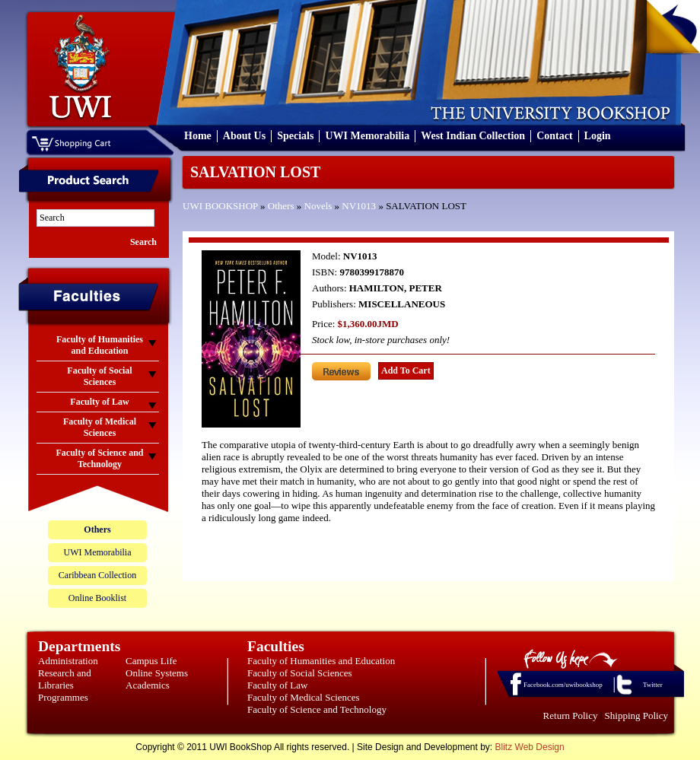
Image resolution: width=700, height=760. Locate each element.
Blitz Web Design (530, 747)
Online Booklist (97, 598)
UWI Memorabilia (367, 136)
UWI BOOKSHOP (220, 206)
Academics (148, 685)
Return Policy (571, 715)
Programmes (63, 697)
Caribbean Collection (97, 575)
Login (598, 136)
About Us (244, 136)
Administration (68, 661)
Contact (554, 136)
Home (198, 136)
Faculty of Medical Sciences (304, 697)
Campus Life (151, 661)
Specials (295, 136)
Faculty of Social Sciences (300, 673)
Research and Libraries (65, 679)
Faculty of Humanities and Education (321, 661)
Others (281, 206)
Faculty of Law (277, 685)
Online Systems (157, 673)
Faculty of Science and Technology (317, 709)
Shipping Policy (636, 715)
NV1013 (359, 206)
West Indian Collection (473, 136)
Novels (318, 206)
